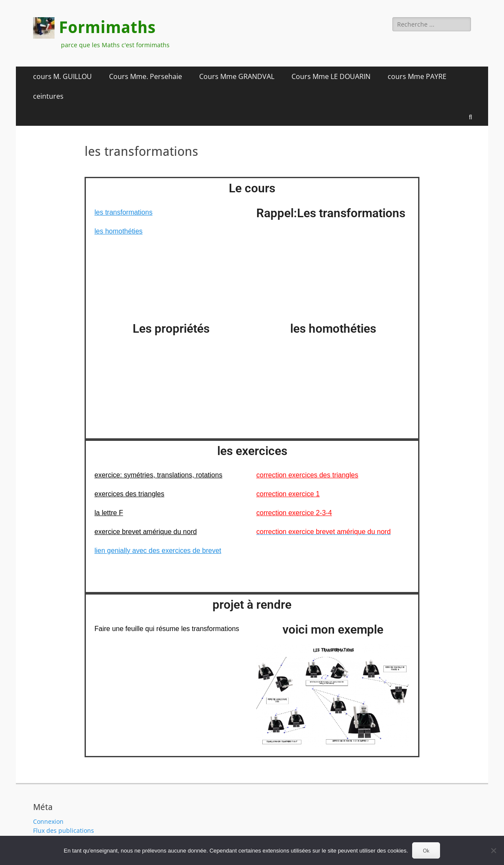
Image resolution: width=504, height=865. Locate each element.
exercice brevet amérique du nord (146, 532)
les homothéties (118, 231)
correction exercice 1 (288, 494)
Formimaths (107, 27)
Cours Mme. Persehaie (146, 76)
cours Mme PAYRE (417, 76)
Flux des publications (64, 830)
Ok (426, 851)
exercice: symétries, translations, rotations (158, 475)
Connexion (48, 821)
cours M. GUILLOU (62, 76)
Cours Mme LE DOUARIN (331, 76)
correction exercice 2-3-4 (294, 513)
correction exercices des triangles (307, 475)
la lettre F (109, 513)
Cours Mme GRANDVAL (237, 76)
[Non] (493, 850)
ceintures (48, 96)
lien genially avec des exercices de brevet (158, 551)
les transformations (123, 212)
